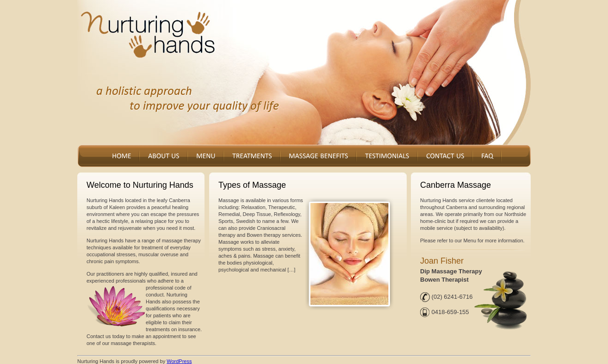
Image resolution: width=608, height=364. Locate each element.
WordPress (179, 361)
